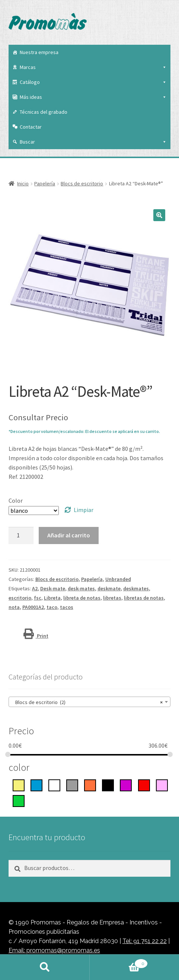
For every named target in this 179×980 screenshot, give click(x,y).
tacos (67, 607)
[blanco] (54, 785)
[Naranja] (90, 785)
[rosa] (162, 785)
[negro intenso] (108, 785)
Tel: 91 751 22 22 (145, 941)
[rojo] (144, 785)
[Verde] (19, 800)
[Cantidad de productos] (21, 535)
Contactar (31, 127)
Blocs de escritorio (82, 183)
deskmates (136, 588)
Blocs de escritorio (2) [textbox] (87, 702)
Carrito (119, 962)
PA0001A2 (33, 607)
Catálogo (93, 82)
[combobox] (90, 702)
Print (36, 636)
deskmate (109, 588)
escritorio (20, 598)
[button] (159, 215)
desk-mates (81, 588)
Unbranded (118, 579)
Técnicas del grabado (44, 112)
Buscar (93, 142)
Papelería (45, 183)
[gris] (72, 785)
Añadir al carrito (69, 535)
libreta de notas (82, 598)
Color (16, 500)
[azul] (36, 785)
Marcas (93, 67)
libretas (112, 598)
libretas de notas (144, 598)
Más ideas (93, 97)
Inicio (23, 183)
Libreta (52, 598)
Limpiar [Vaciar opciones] (84, 510)
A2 (35, 588)
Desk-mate (53, 588)
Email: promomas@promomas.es (54, 950)
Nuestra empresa (39, 52)
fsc (38, 598)
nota (14, 607)
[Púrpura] (126, 785)
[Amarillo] (19, 785)
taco (52, 607)
